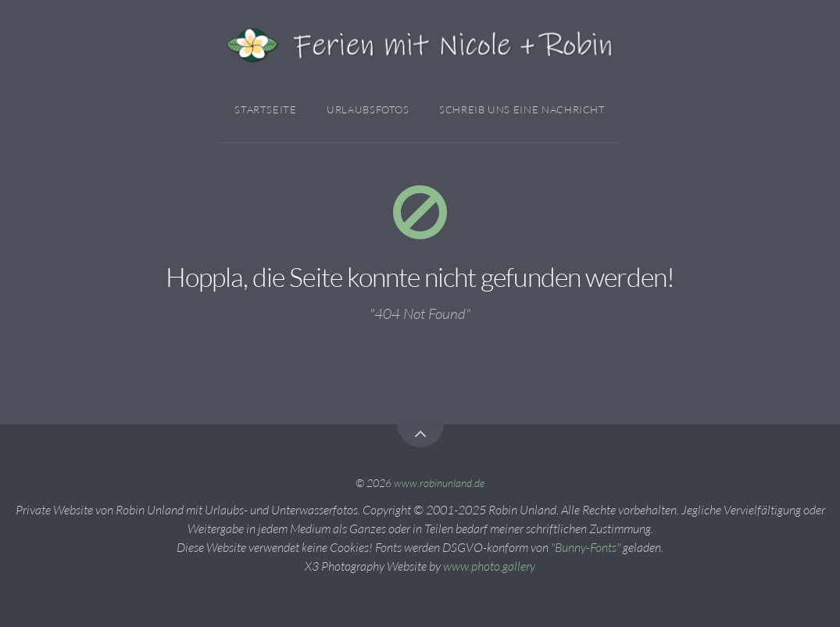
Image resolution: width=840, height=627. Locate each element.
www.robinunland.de (439, 483)
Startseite (265, 109)
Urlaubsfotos (368, 109)
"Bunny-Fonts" (586, 547)
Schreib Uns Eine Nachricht (522, 109)
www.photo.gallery (489, 566)
